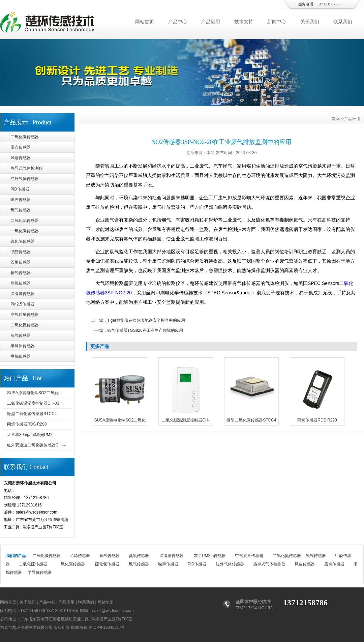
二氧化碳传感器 (25, 137)
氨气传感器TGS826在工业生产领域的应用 (145, 330)
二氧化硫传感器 (25, 221)
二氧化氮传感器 (25, 325)
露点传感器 (21, 147)
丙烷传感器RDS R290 (27, 424)
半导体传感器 (23, 346)
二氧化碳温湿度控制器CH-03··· (35, 403)
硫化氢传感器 (23, 241)
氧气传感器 (21, 335)
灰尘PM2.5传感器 (210, 556)
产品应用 (211, 22)
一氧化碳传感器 (25, 231)
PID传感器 (20, 189)
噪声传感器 (21, 200)
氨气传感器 (21, 273)
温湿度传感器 (23, 294)
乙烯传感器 (21, 262)
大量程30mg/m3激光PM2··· (32, 435)
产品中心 (178, 22)
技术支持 (244, 22)
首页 (335, 119)
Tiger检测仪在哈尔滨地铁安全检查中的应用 (146, 320)
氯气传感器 (21, 210)
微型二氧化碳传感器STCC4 (32, 414)
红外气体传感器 (25, 179)
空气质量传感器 (25, 315)
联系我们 (343, 22)
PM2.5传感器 (22, 304)
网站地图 (105, 602)
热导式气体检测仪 (27, 168)
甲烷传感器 (21, 356)
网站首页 (145, 22)
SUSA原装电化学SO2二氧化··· (35, 393)
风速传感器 (21, 158)
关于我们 (310, 22)
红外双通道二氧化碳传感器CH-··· (37, 445)
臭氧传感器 (21, 283)
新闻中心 (277, 22)
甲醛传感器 (21, 252)
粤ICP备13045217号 (107, 628)
